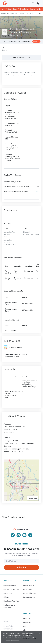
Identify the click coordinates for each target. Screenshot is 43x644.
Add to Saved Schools (21, 57)
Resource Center (29, 597)
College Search (28, 585)
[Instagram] (30, 535)
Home (3, 9)
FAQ (25, 626)
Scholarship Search (30, 593)
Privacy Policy (8, 626)
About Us (27, 618)
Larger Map (33, 498)
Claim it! (36, 41)
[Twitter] (13, 535)
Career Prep (8, 593)
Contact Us (27, 622)
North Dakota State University (30, 9)
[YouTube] (24, 535)
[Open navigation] (38, 3)
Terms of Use (8, 629)
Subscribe (21, 567)
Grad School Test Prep (11, 589)
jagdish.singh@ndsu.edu (19, 449)
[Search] (33, 3)
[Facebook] (19, 535)
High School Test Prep (11, 601)
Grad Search (28, 589)
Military (6, 597)
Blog (25, 630)
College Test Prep (10, 585)
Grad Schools (12, 9)
